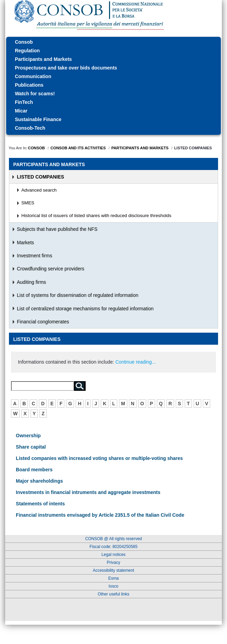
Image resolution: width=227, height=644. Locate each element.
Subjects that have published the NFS (57, 229)
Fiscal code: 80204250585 (113, 547)
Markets (25, 243)
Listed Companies (40, 177)
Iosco (113, 586)
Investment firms (35, 256)
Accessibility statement (113, 570)
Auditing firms (31, 282)
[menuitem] (113, 42)
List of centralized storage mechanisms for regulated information (85, 309)
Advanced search (39, 190)
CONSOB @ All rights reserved (114, 539)
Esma (113, 578)
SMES (28, 203)
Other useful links (113, 594)
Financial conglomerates (43, 322)
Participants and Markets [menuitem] (49, 164)
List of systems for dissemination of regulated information (78, 295)
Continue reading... (136, 362)
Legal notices (113, 555)
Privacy (114, 562)
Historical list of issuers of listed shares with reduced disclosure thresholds (96, 216)
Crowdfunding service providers (51, 269)
